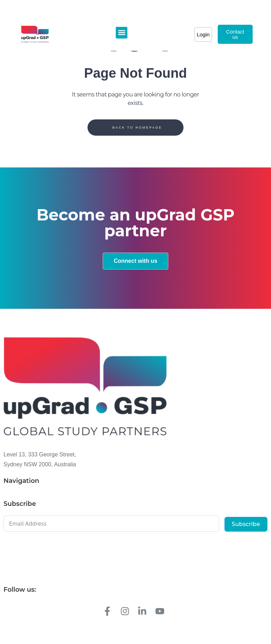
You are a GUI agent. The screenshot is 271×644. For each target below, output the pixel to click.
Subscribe (246, 524)
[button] (122, 33)
